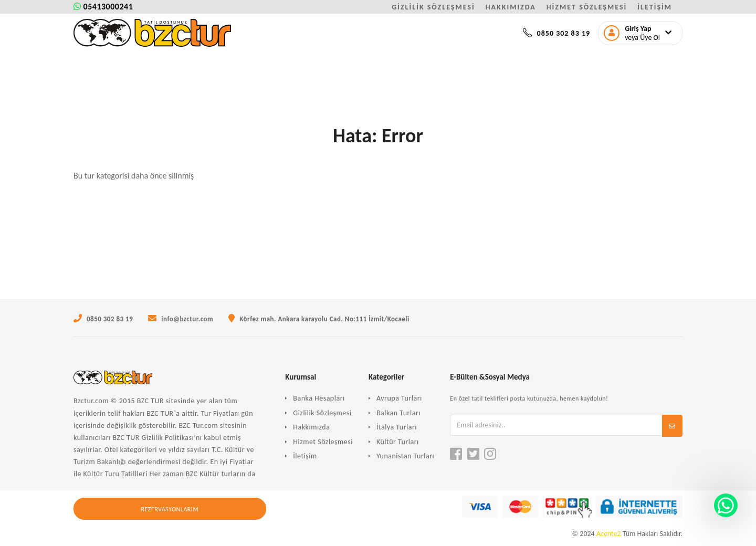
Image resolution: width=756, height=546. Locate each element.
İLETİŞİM (655, 7)
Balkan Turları (398, 413)
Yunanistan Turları (405, 456)
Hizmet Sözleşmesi (323, 442)
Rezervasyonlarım (170, 509)
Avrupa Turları (399, 398)
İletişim (305, 456)
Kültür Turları (398, 442)
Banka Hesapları (319, 398)
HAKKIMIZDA (511, 7)
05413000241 (103, 7)
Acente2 (609, 534)
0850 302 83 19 (556, 33)
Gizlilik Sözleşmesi (322, 413)
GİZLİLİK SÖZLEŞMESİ (433, 7)
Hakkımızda (311, 427)
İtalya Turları (397, 427)
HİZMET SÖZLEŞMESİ (587, 7)
